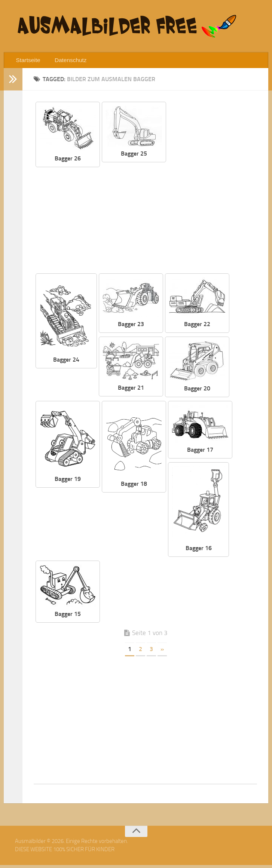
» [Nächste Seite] (162, 652)
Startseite (27, 62)
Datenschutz (66, 62)
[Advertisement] (184, 221)
